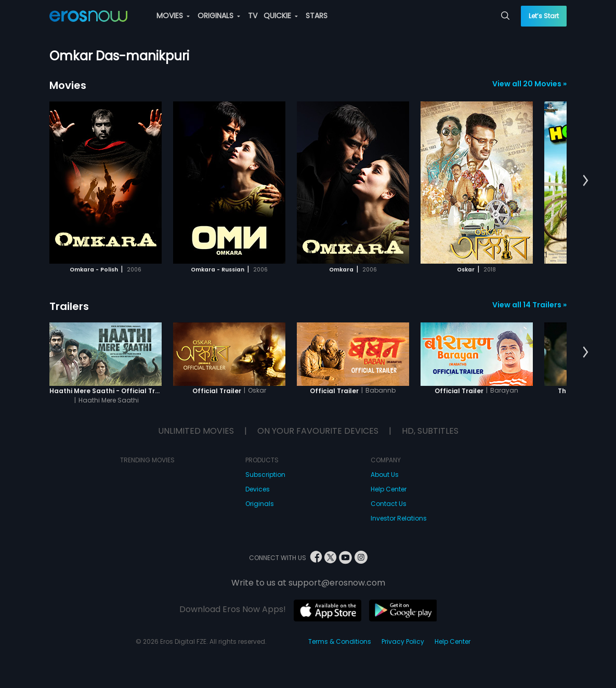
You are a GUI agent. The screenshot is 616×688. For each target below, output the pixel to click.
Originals (260, 504)
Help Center (389, 489)
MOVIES (173, 16)
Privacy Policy (403, 641)
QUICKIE (281, 16)
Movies (68, 85)
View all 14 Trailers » (529, 305)
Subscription (265, 475)
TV (253, 16)
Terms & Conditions (340, 641)
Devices (258, 489)
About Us (385, 475)
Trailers (69, 306)
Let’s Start (544, 16)
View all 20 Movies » (529, 84)
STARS (317, 16)
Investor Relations (399, 518)
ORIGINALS (219, 16)
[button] (586, 181)
